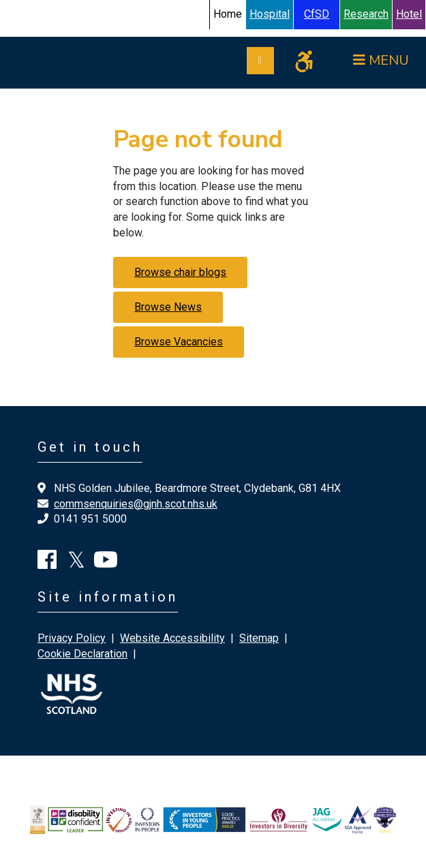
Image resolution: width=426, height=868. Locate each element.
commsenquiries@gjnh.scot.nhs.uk (136, 504)
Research (366, 14)
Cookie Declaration (82, 654)
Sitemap (259, 638)
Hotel (409, 14)
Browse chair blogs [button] (180, 272)
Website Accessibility (172, 638)
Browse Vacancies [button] (179, 342)
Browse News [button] (168, 307)
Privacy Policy (72, 638)
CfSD (317, 14)
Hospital (270, 14)
